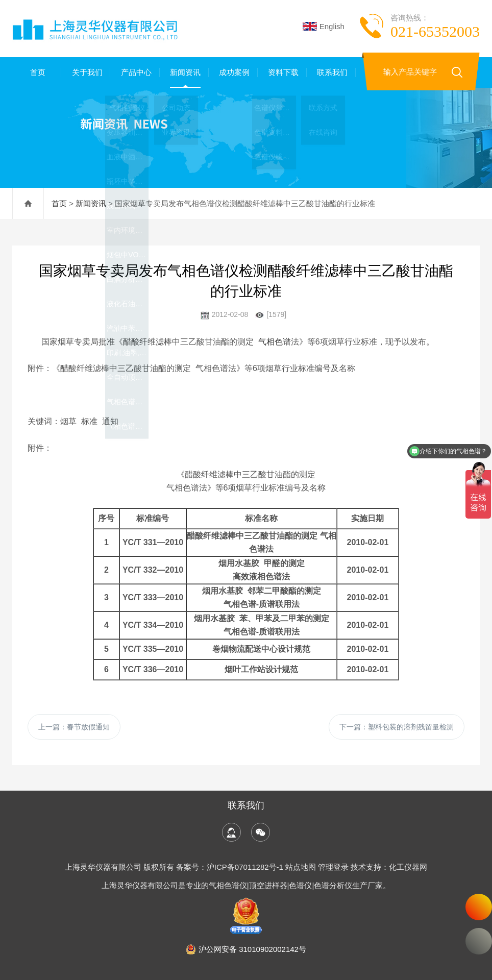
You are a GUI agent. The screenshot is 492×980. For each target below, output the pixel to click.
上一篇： (74, 727)
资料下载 (282, 72)
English (324, 26)
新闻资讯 (184, 72)
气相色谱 (275, 342)
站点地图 (301, 867)
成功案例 (233, 72)
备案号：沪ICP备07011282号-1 (231, 867)
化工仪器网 (408, 867)
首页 (37, 72)
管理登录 (333, 867)
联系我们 (331, 72)
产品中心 (135, 72)
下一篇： (397, 727)
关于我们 (86, 72)
